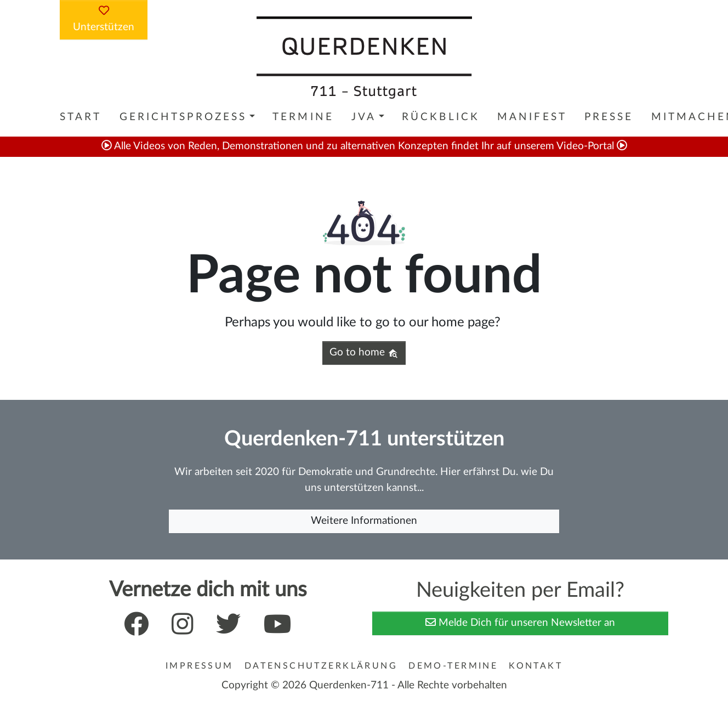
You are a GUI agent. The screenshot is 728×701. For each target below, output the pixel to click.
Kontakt (536, 666)
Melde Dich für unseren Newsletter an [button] (520, 622)
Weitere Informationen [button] (364, 521)
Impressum (200, 666)
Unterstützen (104, 19)
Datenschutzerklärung (321, 666)
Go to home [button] (364, 353)
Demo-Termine (453, 666)
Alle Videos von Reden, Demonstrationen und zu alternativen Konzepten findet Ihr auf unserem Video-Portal (364, 146)
